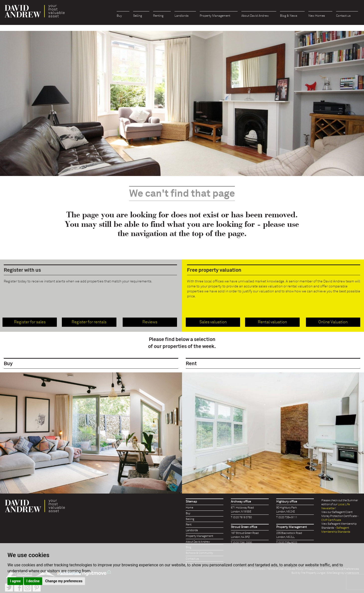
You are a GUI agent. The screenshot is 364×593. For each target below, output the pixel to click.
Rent (189, 525)
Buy (119, 16)
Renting (158, 16)
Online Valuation (333, 322)
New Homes (317, 16)
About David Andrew (255, 16)
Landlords (182, 16)
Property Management (215, 16)
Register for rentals (89, 322)
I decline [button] (33, 581)
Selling (137, 16)
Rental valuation (272, 322)
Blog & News (289, 16)
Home (189, 508)
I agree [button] (15, 581)
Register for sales (30, 322)
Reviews (150, 322)
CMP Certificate (331, 520)
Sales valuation (213, 322)
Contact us (343, 16)
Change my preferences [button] (64, 581)
